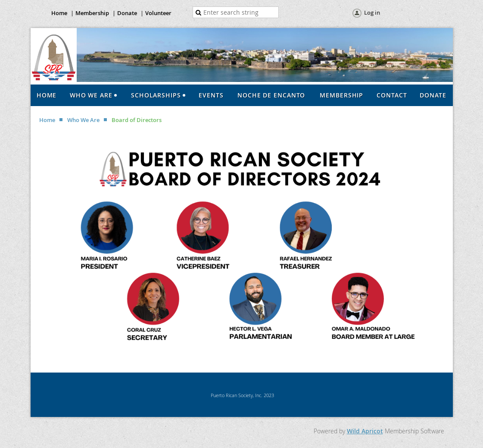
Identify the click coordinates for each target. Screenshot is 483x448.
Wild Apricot (365, 431)
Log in (372, 13)
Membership (92, 13)
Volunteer (158, 13)
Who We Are (83, 120)
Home (59, 13)
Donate (127, 13)
